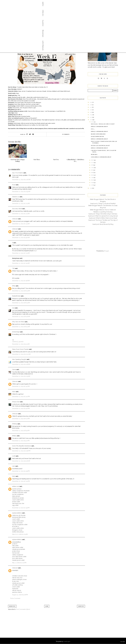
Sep (92, 165)
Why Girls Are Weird (18, 322)
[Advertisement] (23, 626)
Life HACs (27, 2)
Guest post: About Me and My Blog (103, 224)
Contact (19, 2)
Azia (13, 308)
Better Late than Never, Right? (100, 145)
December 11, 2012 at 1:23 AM (21, 214)
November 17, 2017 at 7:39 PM (21, 508)
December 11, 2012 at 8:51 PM (21, 431)
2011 (91, 188)
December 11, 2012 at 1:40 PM (21, 386)
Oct (93, 163)
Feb (92, 182)
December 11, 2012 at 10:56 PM (21, 451)
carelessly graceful (18, 342)
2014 (91, 115)
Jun (92, 172)
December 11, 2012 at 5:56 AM (21, 238)
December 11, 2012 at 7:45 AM (21, 263)
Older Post (81, 606)
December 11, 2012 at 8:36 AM (21, 317)
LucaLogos (67, 641)
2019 (91, 102)
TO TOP (122, 642)
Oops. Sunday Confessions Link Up (101, 157)
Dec (92, 122)
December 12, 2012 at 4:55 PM (21, 471)
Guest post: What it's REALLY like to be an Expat (103, 218)
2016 (91, 110)
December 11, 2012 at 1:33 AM (21, 224)
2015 (91, 112)
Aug (92, 168)
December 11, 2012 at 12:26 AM (21, 180)
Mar (93, 180)
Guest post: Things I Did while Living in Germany (103, 214)
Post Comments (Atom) (23, 609)
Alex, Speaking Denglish (19, 359)
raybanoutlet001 (17, 513)
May (92, 175)
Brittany (14, 436)
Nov (93, 160)
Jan (92, 185)
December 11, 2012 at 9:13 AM (21, 344)
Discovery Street (17, 209)
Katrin (14, 392)
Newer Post (12, 606)
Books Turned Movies (97, 136)
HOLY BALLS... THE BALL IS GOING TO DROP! (103, 124)
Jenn (14, 466)
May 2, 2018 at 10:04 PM (19, 563)
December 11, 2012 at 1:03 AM (21, 203)
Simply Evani (16, 402)
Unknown (15, 219)
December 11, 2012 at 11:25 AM (21, 376)
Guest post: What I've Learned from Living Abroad (103, 216)
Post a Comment (15, 598)
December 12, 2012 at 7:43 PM (21, 481)
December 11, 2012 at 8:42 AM (21, 327)
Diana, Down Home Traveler (20, 349)
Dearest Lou (16, 197)
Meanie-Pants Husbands (98, 134)
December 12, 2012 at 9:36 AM (21, 461)
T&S (13, 268)
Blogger (106, 251)
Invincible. (94, 154)
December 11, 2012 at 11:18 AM (21, 364)
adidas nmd (16, 486)
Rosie (14, 185)
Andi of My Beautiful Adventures (22, 446)
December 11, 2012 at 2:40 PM (21, 397)
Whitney (15, 424)
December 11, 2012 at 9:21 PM (21, 441)
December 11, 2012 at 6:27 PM (21, 419)
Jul (92, 170)
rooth (14, 456)
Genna (14, 370)
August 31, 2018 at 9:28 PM (20, 595)
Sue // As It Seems (18, 173)
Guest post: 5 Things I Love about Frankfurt (103, 204)
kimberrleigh (16, 332)
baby (45, 27)
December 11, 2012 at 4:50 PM (21, 408)
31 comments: (66, 134)
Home (47, 606)
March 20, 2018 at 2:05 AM (20, 534)
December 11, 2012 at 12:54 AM (21, 192)
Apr (92, 177)
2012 (91, 120)
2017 (91, 107)
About (12, 2)
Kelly (14, 476)
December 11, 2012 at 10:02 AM (21, 354)
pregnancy (51, 27)
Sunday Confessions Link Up (99, 126)
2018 (91, 105)
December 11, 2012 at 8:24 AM (21, 291)
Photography (45, 2)
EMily (14, 286)
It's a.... (93, 129)
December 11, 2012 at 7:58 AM (21, 281)
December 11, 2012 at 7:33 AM (21, 253)
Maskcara (35, 2)
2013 (91, 117)
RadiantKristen (16, 296)
